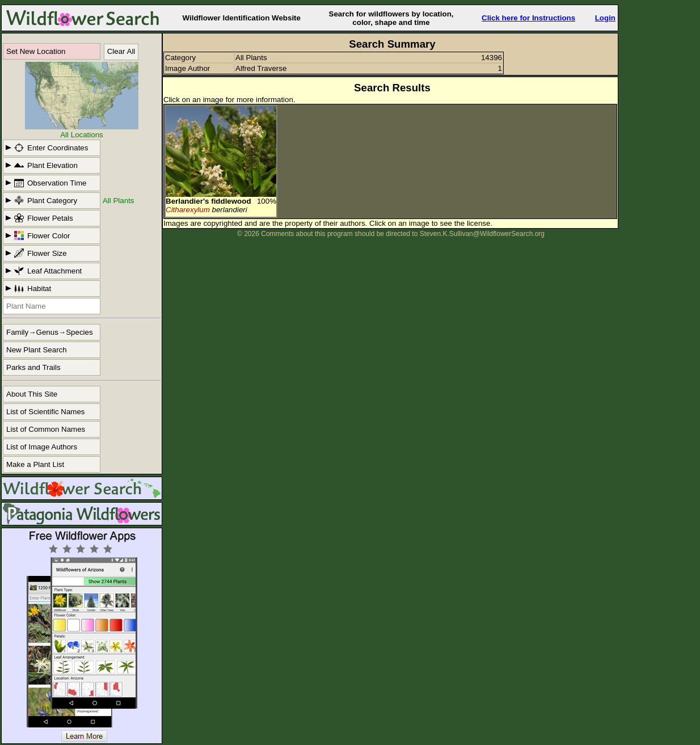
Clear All (121, 51)
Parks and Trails (33, 367)
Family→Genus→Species (50, 332)
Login (605, 18)
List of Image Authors (42, 447)
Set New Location (36, 51)
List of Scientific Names (46, 412)
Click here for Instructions (528, 18)
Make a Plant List (35, 464)
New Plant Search (37, 350)
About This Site (32, 394)
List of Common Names (46, 429)
